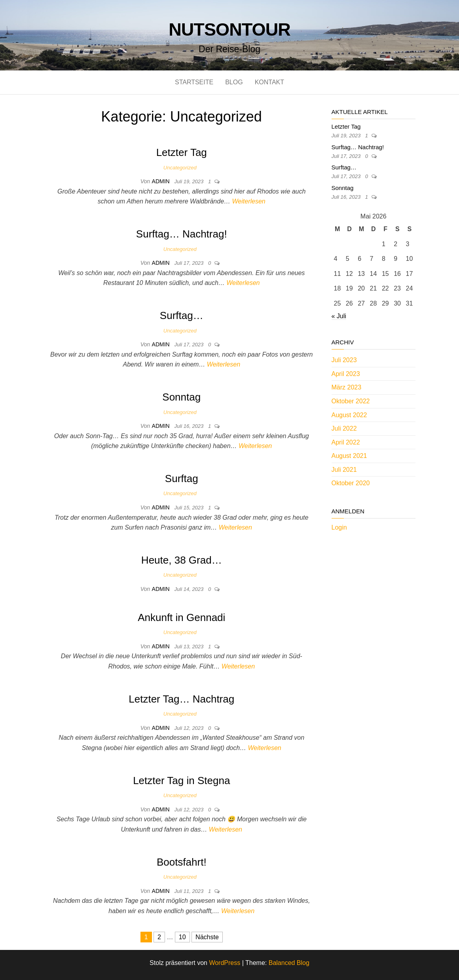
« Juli (339, 316)
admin (162, 181)
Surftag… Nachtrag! (182, 234)
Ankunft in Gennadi (181, 617)
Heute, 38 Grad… (182, 560)
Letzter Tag (182, 152)
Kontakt (269, 82)
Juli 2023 (344, 360)
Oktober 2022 (351, 401)
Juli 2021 (344, 470)
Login (339, 527)
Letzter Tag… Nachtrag (181, 699)
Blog (234, 82)
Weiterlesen (249, 201)
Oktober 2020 (351, 483)
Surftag (182, 479)
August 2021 (349, 456)
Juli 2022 (344, 428)
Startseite (194, 82)
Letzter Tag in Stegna (181, 781)
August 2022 (349, 415)
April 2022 (346, 442)
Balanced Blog (289, 963)
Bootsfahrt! (182, 862)
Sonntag (181, 397)
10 (182, 937)
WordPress (225, 963)
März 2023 (347, 387)
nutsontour (229, 29)
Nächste (207, 937)
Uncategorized (180, 168)
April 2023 (346, 374)
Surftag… (182, 315)
